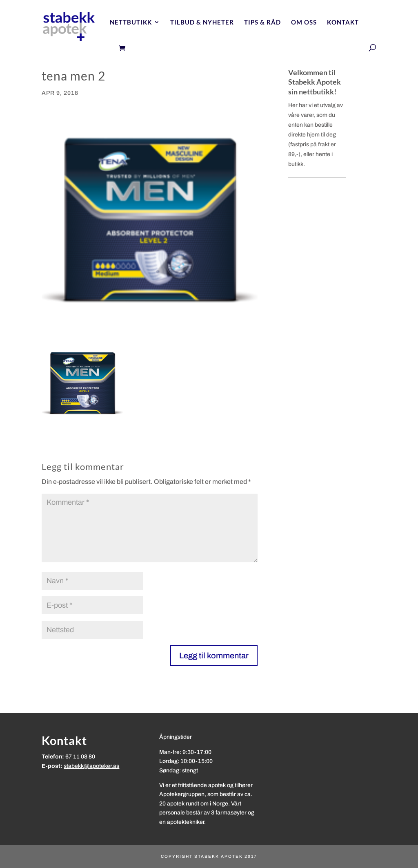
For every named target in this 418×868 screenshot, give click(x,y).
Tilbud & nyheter (202, 22)
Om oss (304, 22)
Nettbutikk (131, 22)
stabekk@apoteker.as (91, 766)
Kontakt (343, 22)
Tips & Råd (262, 22)
